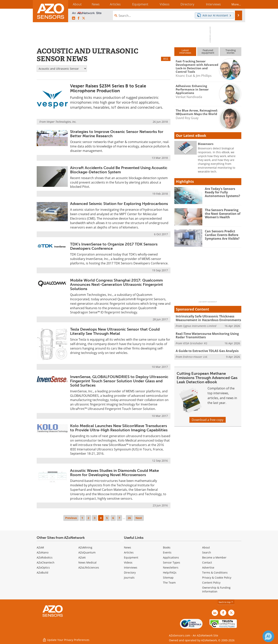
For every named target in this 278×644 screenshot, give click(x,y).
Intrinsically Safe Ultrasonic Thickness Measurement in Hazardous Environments (206, 318)
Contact (207, 562)
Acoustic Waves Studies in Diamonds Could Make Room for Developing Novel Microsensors (114, 473)
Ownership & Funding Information (216, 589)
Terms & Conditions (215, 572)
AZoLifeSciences (89, 567)
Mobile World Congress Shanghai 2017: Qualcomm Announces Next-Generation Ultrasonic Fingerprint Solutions (117, 284)
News (128, 547)
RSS (166, 59)
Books (167, 547)
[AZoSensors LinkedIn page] (74, 18)
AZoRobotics (45, 557)
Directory (130, 572)
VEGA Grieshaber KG (195, 343)
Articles (129, 552)
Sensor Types (172, 562)
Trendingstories (231, 51)
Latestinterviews (185, 51)
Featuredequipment (208, 51)
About (206, 547)
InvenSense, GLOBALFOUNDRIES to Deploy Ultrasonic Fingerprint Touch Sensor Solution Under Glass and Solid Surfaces (119, 381)
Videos (128, 562)
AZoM (40, 547)
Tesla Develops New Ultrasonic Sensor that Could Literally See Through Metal (115, 331)
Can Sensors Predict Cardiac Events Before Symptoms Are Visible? (221, 235)
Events (167, 552)
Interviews (131, 567)
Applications (171, 557)
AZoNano (43, 552)
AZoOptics (43, 567)
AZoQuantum (87, 552)
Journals (129, 578)
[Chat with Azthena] (268, 636)
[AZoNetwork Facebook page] (79, 18)
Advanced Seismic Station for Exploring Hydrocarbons (119, 204)
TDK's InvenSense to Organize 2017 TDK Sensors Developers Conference (114, 246)
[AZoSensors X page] (84, 18)
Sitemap (168, 578)
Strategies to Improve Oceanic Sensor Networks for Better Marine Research (117, 134)
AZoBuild (42, 572)
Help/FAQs (170, 572)
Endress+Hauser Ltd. (195, 356)
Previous (71, 518)
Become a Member (214, 557)
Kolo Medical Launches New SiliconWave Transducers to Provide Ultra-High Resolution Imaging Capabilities (119, 428)
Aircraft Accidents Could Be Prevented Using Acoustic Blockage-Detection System (119, 170)
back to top (226, 602)
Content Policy (211, 583)
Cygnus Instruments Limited (200, 326)
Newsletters (171, 567)
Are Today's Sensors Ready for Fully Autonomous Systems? (221, 192)
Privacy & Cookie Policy (217, 578)
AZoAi (82, 557)
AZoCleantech (46, 562)
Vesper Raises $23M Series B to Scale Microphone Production (108, 88)
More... (235, 4)
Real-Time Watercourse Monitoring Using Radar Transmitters (206, 335)
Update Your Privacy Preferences (66, 639)
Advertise (208, 567)
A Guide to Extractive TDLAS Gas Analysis (205, 350)
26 (129, 518)
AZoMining (85, 547)
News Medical (87, 562)
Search (207, 552)
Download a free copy (208, 419)
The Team (169, 583)
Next (139, 518)
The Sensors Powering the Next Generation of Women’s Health (222, 213)
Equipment (131, 557)
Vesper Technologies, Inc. (61, 122)
